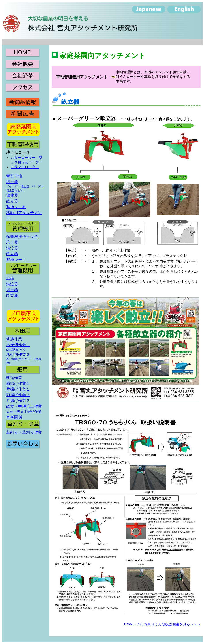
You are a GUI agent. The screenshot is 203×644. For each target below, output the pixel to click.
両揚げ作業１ (18, 383)
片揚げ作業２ (18, 401)
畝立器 (12, 201)
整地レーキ (16, 207)
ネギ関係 (14, 417)
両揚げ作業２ (18, 395)
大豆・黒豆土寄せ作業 (24, 412)
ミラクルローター (25, 167)
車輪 (10, 278)
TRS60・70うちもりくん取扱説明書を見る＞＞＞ (162, 624)
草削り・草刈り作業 (24, 432)
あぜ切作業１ (18, 345)
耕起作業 (14, 339)
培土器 (12, 182)
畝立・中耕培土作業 (24, 406)
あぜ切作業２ (18, 355)
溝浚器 (12, 195)
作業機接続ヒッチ (22, 237)
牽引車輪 (14, 176)
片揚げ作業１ (18, 389)
